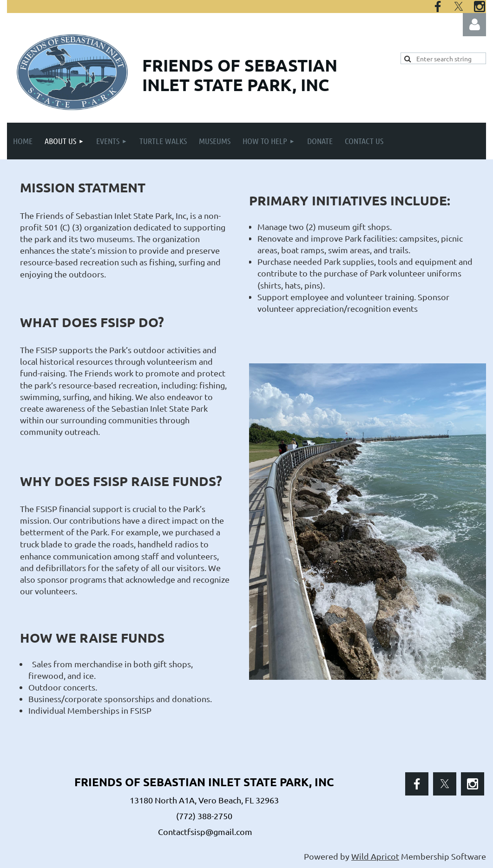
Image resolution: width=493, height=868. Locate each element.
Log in (474, 25)
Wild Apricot (375, 856)
